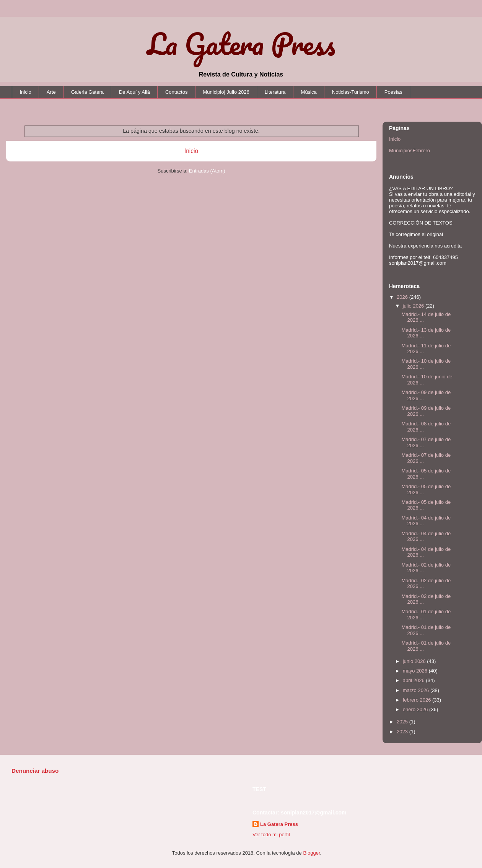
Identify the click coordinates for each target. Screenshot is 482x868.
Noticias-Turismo (351, 92)
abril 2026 (414, 680)
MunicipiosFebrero (410, 151)
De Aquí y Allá (134, 92)
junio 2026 (415, 661)
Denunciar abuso (35, 771)
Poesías (393, 92)
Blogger (311, 853)
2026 (403, 297)
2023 (403, 732)
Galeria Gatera (87, 92)
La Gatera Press (241, 44)
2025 (403, 722)
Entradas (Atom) (207, 171)
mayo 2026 (416, 671)
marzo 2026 (417, 690)
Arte (51, 92)
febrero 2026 (418, 700)
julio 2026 (414, 306)
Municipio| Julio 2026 (226, 92)
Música (309, 92)
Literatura (275, 92)
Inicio (26, 92)
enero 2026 (416, 709)
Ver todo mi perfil (271, 835)
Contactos (177, 92)
